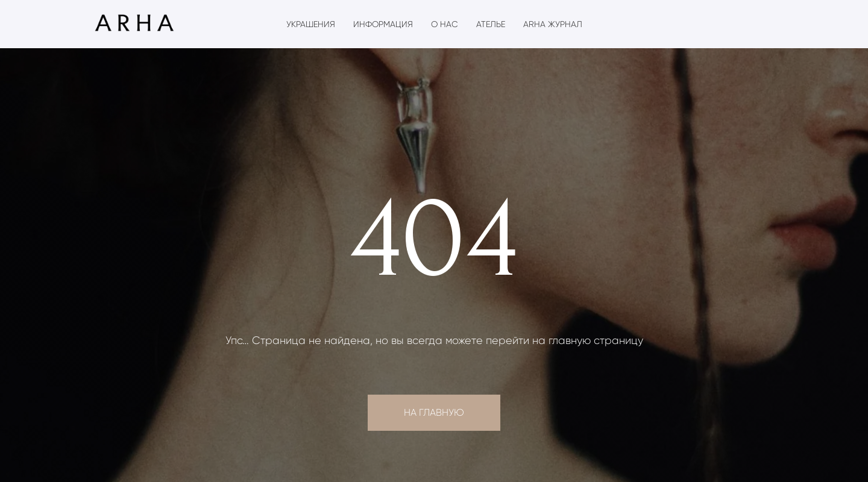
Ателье (491, 24)
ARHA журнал (553, 24)
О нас (445, 24)
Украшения (311, 24)
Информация (383, 24)
